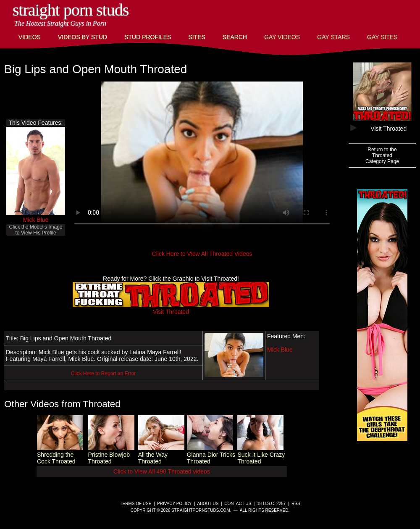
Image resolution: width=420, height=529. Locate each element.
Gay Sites (382, 37)
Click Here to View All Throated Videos (202, 254)
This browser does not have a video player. (202, 157)
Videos (30, 37)
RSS (296, 504)
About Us (208, 504)
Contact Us (238, 504)
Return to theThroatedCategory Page (382, 155)
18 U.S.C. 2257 (271, 504)
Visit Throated (171, 308)
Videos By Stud (83, 37)
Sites (197, 37)
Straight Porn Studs (71, 10)
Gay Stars (333, 37)
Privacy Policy (174, 504)
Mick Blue (36, 220)
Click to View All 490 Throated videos (162, 471)
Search (235, 37)
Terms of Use (135, 504)
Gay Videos (282, 37)
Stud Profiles (148, 37)
